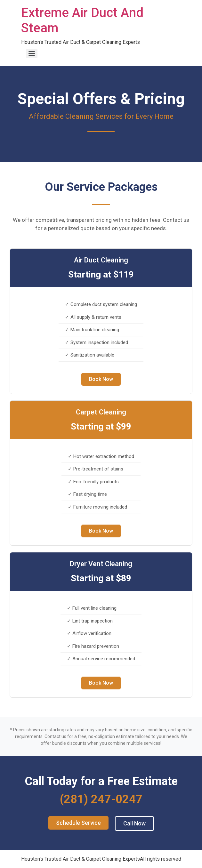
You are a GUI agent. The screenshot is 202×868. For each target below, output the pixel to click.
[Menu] (32, 53)
